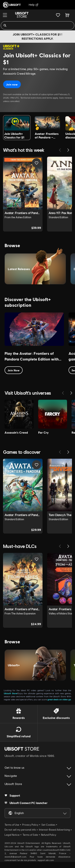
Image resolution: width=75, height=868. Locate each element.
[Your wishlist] (58, 15)
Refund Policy (49, 835)
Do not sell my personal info (20, 830)
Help (34, 5)
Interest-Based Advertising (54, 830)
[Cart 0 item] (67, 15)
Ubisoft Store (10, 693)
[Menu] (5, 15)
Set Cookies (48, 825)
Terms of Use (12, 825)
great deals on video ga (59, 699)
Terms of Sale (30, 835)
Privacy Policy (30, 825)
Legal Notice (12, 835)
